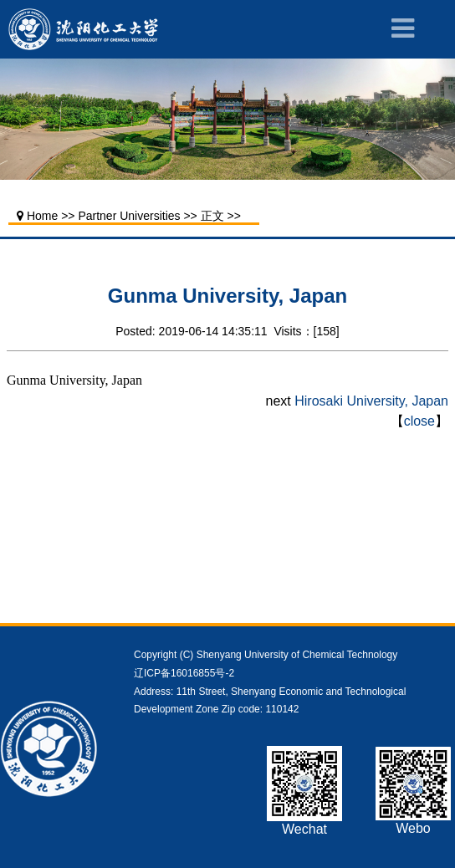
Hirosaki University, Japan (371, 401)
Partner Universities (129, 216)
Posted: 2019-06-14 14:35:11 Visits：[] (227, 331)
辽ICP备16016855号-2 (184, 673)
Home (42, 216)
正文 (212, 216)
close (419, 421)
